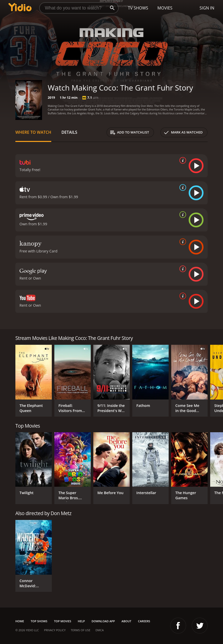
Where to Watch (33, 132)
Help (82, 621)
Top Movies (63, 621)
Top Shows (39, 621)
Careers (144, 621)
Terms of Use (80, 630)
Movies (165, 8)
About (126, 621)
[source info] (182, 160)
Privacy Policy (55, 630)
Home (20, 621)
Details (69, 132)
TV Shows (138, 8)
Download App (103, 621)
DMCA (99, 630)
